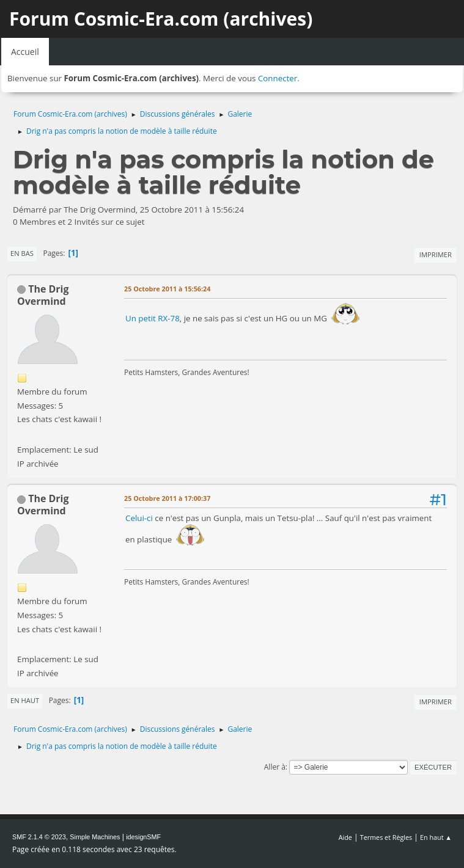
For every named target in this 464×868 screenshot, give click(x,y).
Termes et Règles (386, 837)
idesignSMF (143, 837)
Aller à (275, 767)
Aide (345, 837)
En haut (25, 700)
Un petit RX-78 (153, 318)
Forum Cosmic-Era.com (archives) (161, 19)
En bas (22, 253)
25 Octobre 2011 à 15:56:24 (167, 289)
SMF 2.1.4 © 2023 (39, 837)
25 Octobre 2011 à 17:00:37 (167, 498)
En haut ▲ (436, 837)
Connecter (278, 78)
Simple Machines (95, 837)
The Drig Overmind (43, 295)
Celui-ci (140, 518)
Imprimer (436, 254)
